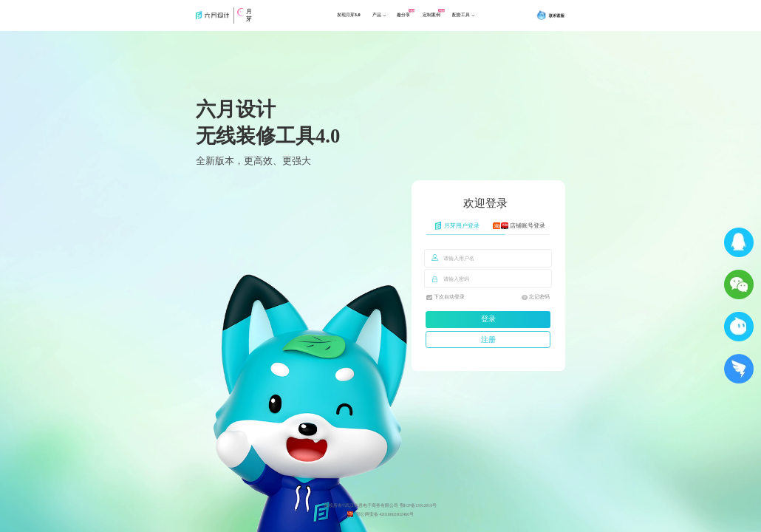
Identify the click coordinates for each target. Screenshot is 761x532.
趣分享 (410, 20)
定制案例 (446, 20)
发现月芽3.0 (338, 20)
